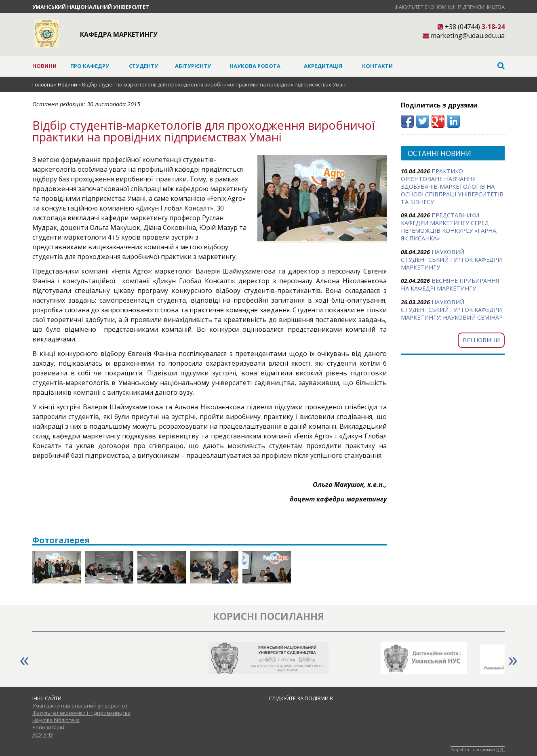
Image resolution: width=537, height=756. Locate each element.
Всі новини (481, 340)
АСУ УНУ (43, 735)
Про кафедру (90, 66)
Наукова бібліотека (56, 720)
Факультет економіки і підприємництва (450, 7)
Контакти (377, 66)
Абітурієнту (193, 66)
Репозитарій (48, 727)
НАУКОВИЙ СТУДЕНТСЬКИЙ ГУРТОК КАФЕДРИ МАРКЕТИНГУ (451, 260)
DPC (500, 750)
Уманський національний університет (91, 7)
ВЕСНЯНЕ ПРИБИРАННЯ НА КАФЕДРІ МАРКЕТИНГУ (450, 284)
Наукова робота (255, 66)
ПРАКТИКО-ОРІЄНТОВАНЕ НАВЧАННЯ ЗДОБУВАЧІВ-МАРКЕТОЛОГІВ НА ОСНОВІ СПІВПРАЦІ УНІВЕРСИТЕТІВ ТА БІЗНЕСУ (452, 186)
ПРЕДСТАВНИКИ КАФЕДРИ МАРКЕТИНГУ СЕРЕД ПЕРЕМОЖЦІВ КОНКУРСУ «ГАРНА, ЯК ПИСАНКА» (449, 227)
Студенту (143, 66)
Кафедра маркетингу (119, 34)
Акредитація (323, 66)
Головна (43, 84)
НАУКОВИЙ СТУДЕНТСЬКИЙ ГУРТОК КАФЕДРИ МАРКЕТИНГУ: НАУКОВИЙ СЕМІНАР (452, 310)
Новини (44, 66)
